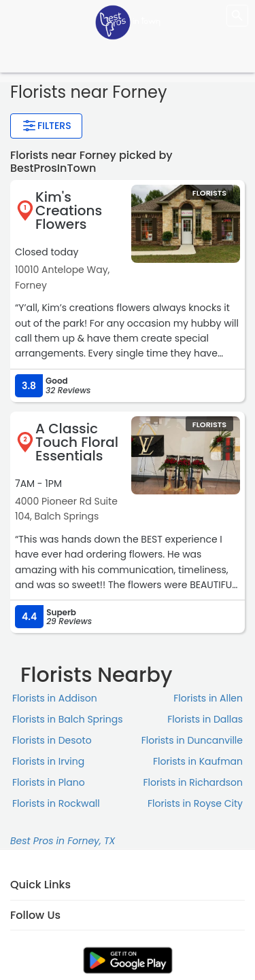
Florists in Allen (208, 698)
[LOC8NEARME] (128, 22)
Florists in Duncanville (192, 740)
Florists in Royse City (195, 803)
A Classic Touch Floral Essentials (77, 442)
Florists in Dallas (205, 719)
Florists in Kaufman (198, 761)
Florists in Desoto (52, 740)
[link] (128, 960)
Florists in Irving (48, 761)
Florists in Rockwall (56, 803)
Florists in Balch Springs (67, 719)
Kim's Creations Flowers (69, 211)
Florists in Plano (49, 782)
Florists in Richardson (193, 782)
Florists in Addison (55, 698)
